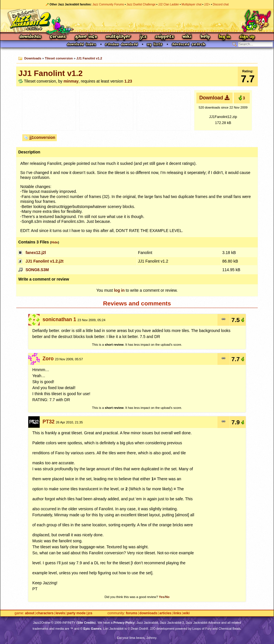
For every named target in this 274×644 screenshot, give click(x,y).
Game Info (86, 37)
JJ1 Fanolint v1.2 (89, 58)
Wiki (187, 37)
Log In (225, 37)
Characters (45, 613)
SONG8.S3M (37, 270)
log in (119, 290)
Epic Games (92, 629)
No (167, 597)
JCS (143, 37)
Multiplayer (118, 37)
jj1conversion (42, 137)
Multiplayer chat (192, 4)
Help (205, 37)
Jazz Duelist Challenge (141, 4)
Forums (58, 37)
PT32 (49, 422)
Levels (60, 613)
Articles (165, 613)
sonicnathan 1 (59, 319)
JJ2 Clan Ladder (169, 4)
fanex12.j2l (36, 253)
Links (177, 613)
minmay (71, 81)
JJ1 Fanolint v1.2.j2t (44, 261)
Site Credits (86, 623)
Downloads (31, 37)
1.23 (128, 81)
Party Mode (76, 613)
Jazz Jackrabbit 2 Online (137, 21)
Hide (55, 242)
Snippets (165, 37)
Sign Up (247, 37)
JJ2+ (207, 4)
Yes (161, 597)
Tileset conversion (59, 58)
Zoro (48, 359)
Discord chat (221, 4)
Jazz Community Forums (108, 4)
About (30, 613)
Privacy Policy (124, 623)
